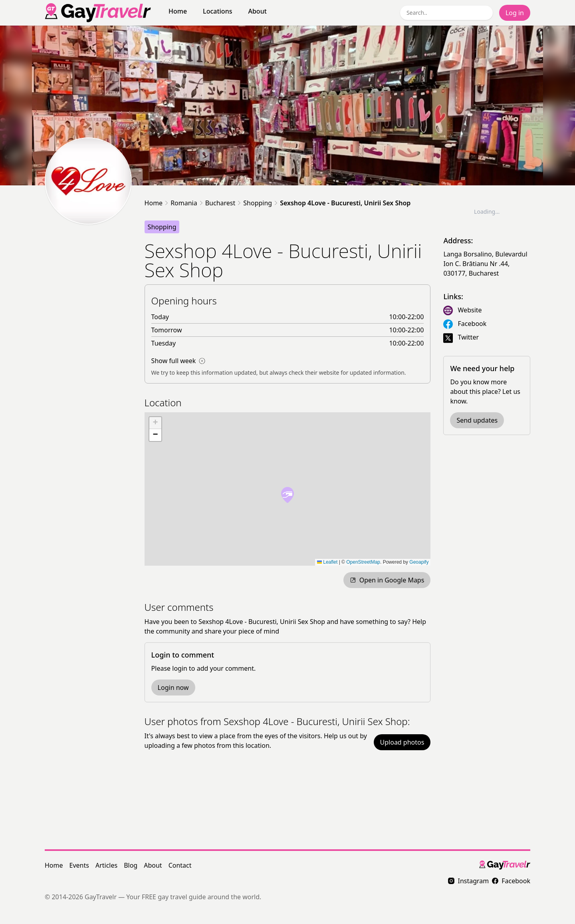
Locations (217, 11)
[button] (287, 495)
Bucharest (220, 203)
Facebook (472, 324)
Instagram (468, 881)
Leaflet (327, 562)
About (257, 11)
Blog (131, 865)
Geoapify (419, 562)
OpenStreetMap (363, 562)
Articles (106, 865)
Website (470, 310)
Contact (180, 865)
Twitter (468, 337)
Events (79, 865)
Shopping (258, 203)
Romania (184, 203)
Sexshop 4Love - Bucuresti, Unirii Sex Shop (345, 203)
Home (178, 11)
